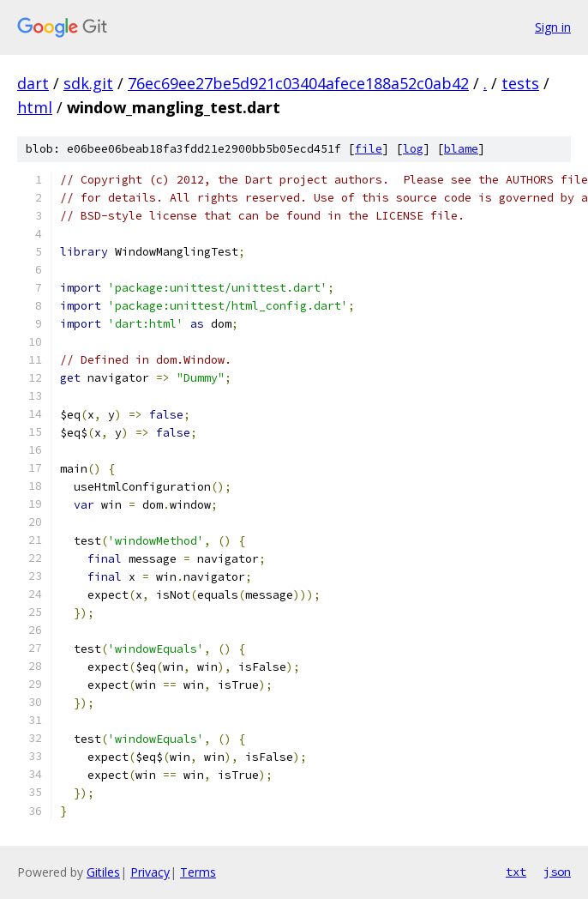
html (35, 107)
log (413, 149)
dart (33, 83)
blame (461, 149)
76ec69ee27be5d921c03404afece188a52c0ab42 (298, 83)
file (369, 149)
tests (520, 83)
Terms (198, 872)
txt (516, 872)
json (557, 872)
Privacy (150, 872)
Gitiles (103, 872)
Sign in (553, 27)
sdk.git (88, 83)
